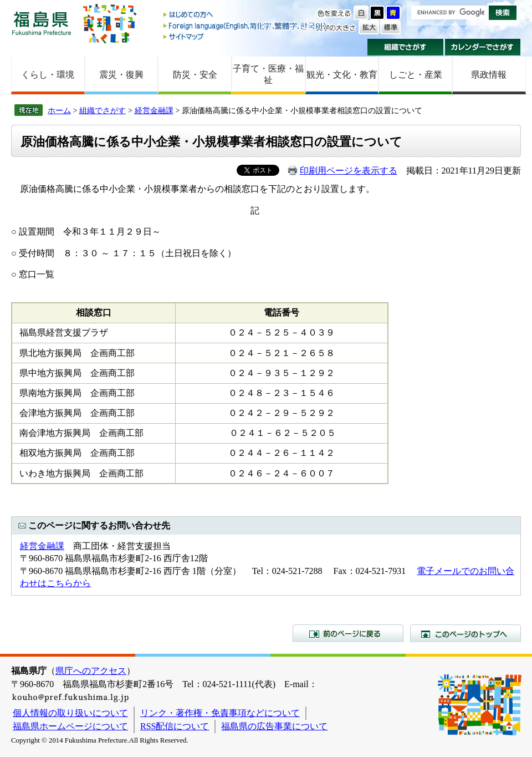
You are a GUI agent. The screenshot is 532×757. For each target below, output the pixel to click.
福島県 (42, 23)
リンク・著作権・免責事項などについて (220, 713)
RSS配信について (175, 726)
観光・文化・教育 (342, 75)
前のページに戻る (348, 633)
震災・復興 (121, 75)
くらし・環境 (48, 75)
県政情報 (489, 75)
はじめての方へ (245, 15)
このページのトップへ (465, 633)
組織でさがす (405, 47)
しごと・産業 (416, 75)
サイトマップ (245, 36)
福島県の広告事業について (274, 726)
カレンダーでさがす (483, 47)
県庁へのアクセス (91, 671)
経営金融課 (154, 110)
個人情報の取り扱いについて (70, 713)
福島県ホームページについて (70, 726)
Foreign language (245, 26)
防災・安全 (195, 75)
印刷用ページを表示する (349, 171)
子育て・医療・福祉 (268, 74)
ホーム (59, 110)
